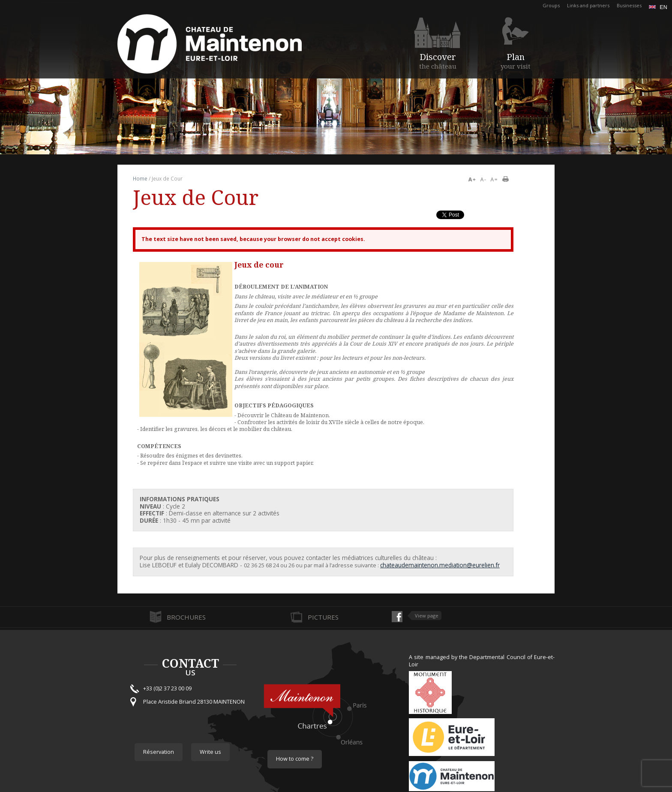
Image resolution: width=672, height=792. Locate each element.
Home (140, 179)
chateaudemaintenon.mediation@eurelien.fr (440, 565)
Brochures (186, 617)
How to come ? (295, 759)
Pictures (323, 617)
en (658, 7)
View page (427, 616)
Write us (210, 752)
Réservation (159, 752)
